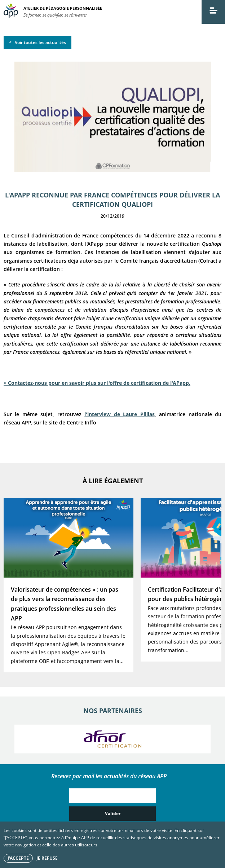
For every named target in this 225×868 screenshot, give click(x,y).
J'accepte (18, 858)
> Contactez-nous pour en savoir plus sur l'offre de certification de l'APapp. (97, 383)
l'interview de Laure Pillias (119, 414)
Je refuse (47, 858)
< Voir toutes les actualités (37, 42)
